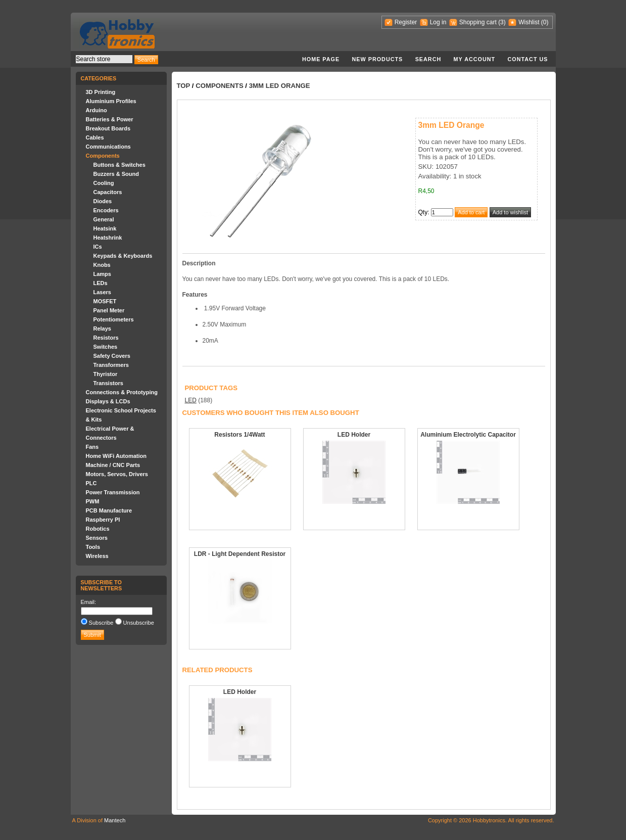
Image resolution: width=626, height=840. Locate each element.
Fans (92, 447)
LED (191, 400)
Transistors (108, 383)
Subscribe (101, 623)
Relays (102, 329)
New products (378, 59)
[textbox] (104, 59)
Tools (93, 547)
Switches (106, 347)
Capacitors (108, 192)
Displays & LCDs (108, 401)
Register (406, 22)
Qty (423, 212)
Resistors (106, 338)
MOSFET (105, 301)
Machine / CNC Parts (113, 465)
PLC (91, 483)
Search (428, 59)
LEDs (101, 283)
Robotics (98, 529)
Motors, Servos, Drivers (117, 474)
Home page (321, 59)
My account (475, 59)
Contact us (528, 59)
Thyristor (106, 374)
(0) (545, 22)
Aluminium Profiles (111, 101)
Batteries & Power (110, 119)
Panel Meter (109, 310)
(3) (502, 22)
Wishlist (529, 22)
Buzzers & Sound (116, 174)
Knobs (102, 265)
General (104, 219)
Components (103, 156)
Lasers (102, 292)
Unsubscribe (139, 623)
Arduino (97, 110)
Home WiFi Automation (116, 456)
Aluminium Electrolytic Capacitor (468, 435)
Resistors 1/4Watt (239, 435)
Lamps (102, 274)
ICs (98, 247)
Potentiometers (114, 319)
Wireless (97, 556)
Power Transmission (113, 492)
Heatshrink (108, 238)
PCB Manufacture (109, 510)
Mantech (115, 820)
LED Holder (354, 435)
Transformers (111, 365)
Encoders (106, 210)
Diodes (103, 201)
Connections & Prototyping (122, 392)
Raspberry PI (103, 520)
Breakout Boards (108, 128)
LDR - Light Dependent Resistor (240, 554)
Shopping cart (478, 22)
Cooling (104, 183)
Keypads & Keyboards (123, 256)
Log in (438, 22)
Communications (108, 147)
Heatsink (105, 228)
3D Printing (101, 92)
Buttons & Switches (119, 165)
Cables (95, 137)
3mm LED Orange (280, 86)
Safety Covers (112, 356)
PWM (93, 501)
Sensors (97, 538)
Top (184, 86)
